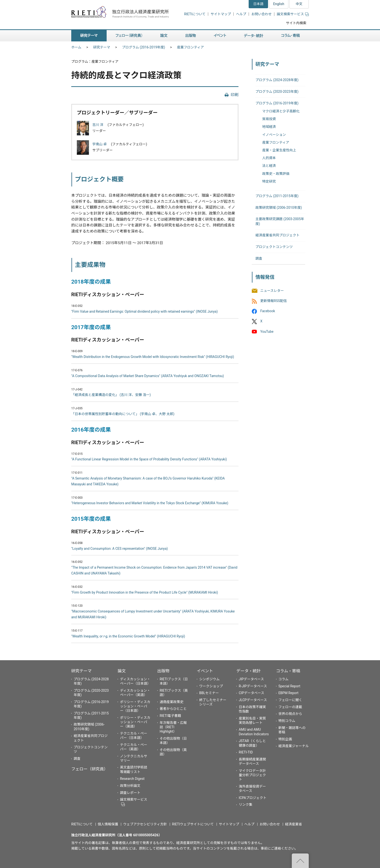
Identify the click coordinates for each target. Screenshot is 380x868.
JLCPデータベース (253, 700)
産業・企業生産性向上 (279, 150)
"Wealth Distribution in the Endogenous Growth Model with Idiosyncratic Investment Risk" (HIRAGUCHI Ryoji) (153, 357)
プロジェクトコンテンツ (274, 247)
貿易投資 (269, 119)
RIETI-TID (246, 752)
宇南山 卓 (100, 144)
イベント (205, 671)
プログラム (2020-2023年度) (277, 92)
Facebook (268, 311)
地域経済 (269, 127)
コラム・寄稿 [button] (291, 36)
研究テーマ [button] (89, 36)
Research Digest (132, 779)
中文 (299, 4)
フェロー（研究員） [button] (129, 36)
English (279, 4)
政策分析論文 (130, 786)
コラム (284, 679)
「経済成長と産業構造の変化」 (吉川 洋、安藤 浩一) (111, 395)
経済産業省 (293, 824)
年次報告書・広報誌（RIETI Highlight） (173, 727)
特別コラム (287, 721)
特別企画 (285, 739)
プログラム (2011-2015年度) (277, 196)
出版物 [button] (191, 36)
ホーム (76, 47)
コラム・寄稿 (288, 671)
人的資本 (269, 158)
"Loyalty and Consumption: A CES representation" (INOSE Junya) (119, 549)
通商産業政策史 (172, 702)
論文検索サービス (293, 14)
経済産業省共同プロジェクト (277, 235)
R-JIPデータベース (253, 686)
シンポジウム (209, 679)
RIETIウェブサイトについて (193, 824)
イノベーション (274, 135)
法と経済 (269, 166)
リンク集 (245, 805)
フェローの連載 (290, 707)
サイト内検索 (296, 23)
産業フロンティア (190, 47)
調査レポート (130, 793)
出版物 (163, 671)
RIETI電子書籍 (170, 716)
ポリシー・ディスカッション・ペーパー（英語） (135, 722)
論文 (122, 671)
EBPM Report (289, 693)
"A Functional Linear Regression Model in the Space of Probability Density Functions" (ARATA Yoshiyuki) (149, 459)
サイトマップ (221, 14)
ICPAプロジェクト (253, 798)
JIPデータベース (251, 679)
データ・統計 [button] (254, 36)
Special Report (289, 686)
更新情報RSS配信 (273, 301)
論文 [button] (164, 36)
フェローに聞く (290, 700)
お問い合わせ (261, 14)
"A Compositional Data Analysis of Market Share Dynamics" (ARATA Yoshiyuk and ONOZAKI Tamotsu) (148, 376)
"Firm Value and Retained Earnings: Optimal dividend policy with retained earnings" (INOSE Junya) (144, 311)
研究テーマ (102, 47)
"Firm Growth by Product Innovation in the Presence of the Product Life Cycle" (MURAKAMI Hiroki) (145, 592)
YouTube (267, 332)
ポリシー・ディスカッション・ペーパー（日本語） (135, 706)
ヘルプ (241, 14)
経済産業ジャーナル (294, 746)
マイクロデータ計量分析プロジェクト (252, 775)
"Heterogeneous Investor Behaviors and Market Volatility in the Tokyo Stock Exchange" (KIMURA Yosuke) (150, 503)
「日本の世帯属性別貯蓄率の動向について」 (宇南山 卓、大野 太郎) (123, 414)
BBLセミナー (209, 693)
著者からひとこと (173, 709)
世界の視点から (290, 714)
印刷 (235, 95)
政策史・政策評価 (276, 174)
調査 (259, 258)
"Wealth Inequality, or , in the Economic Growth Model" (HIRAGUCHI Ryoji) (128, 636)
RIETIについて (195, 14)
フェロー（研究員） (90, 769)
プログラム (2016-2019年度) (144, 47)
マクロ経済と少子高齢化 (281, 111)
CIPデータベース (251, 693)
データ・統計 (249, 671)
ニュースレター (272, 291)
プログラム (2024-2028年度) (277, 80)
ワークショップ (211, 686)
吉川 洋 (98, 125)
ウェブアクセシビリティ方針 (145, 824)
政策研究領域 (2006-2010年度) (279, 208)
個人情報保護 (108, 824)
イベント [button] (220, 36)
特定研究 (269, 181)
